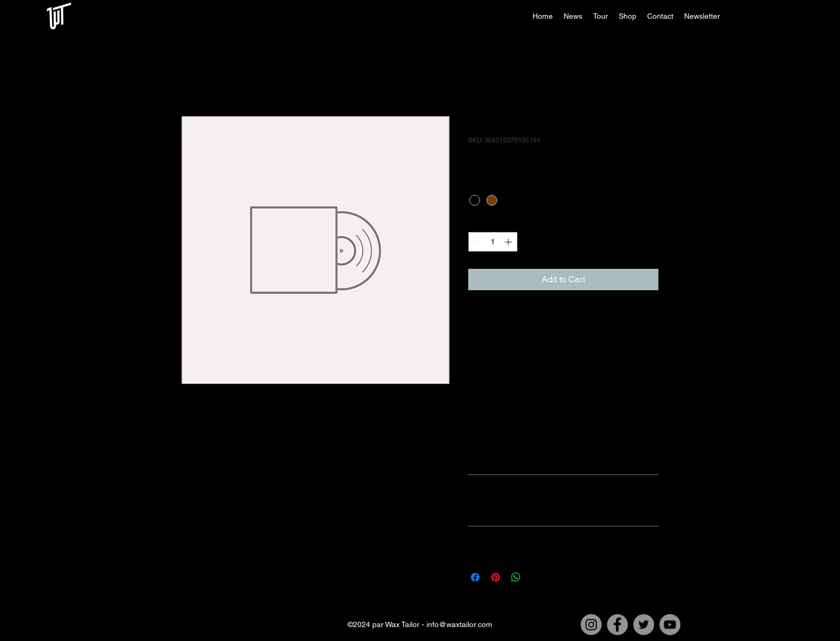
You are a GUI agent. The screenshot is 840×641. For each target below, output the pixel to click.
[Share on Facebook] (475, 577)
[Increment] (509, 242)
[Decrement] (477, 242)
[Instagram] (591, 625)
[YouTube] (670, 625)
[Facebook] (617, 625)
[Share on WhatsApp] (516, 577)
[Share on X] (536, 577)
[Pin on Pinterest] (496, 577)
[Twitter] (644, 625)
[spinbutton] (493, 242)
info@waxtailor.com (459, 624)
